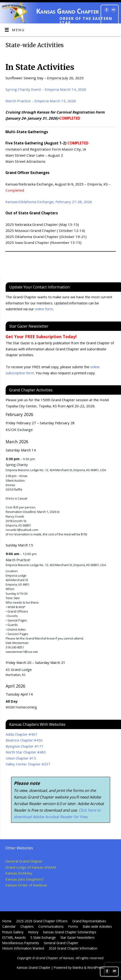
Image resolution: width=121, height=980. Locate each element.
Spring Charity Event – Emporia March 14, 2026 (46, 89)
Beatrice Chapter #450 (24, 740)
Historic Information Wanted (23, 948)
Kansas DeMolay (19, 873)
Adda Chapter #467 (21, 734)
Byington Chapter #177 (24, 746)
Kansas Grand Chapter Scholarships (70, 932)
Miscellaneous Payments (21, 943)
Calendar (9, 926)
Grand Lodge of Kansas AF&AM (31, 867)
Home (7, 921)
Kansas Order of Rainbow (26, 885)
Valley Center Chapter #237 (28, 764)
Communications (51, 926)
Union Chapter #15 (21, 758)
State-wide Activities (97, 926)
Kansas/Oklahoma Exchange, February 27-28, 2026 (49, 202)
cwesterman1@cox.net (22, 652)
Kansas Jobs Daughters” (25, 879)
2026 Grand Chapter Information (73, 948)
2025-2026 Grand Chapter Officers (42, 921)
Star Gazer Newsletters (77, 937)
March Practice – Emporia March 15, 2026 (41, 101)
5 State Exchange (43, 937)
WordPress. (96, 967)
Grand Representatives (89, 921)
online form (44, 309)
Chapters (27, 926)
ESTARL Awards (14, 937)
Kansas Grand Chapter (68, 11)
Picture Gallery (13, 932)
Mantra (78, 967)
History (33, 932)
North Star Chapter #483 (26, 752)
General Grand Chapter (24, 861)
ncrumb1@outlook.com (22, 530)
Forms (73, 926)
